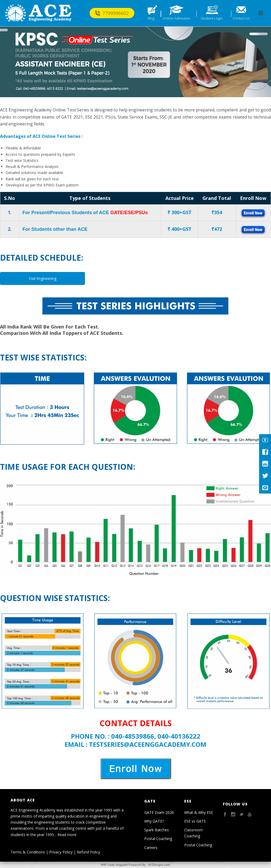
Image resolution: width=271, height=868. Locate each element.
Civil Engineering (43, 278)
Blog (151, 18)
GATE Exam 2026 (159, 812)
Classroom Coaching (193, 833)
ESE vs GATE (195, 821)
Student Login (212, 18)
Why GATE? (154, 821)
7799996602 (112, 13)
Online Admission (176, 18)
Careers (151, 848)
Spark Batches (157, 830)
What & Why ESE (199, 812)
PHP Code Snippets (114, 865)
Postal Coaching (158, 839)
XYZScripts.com (159, 865)
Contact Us (241, 18)
